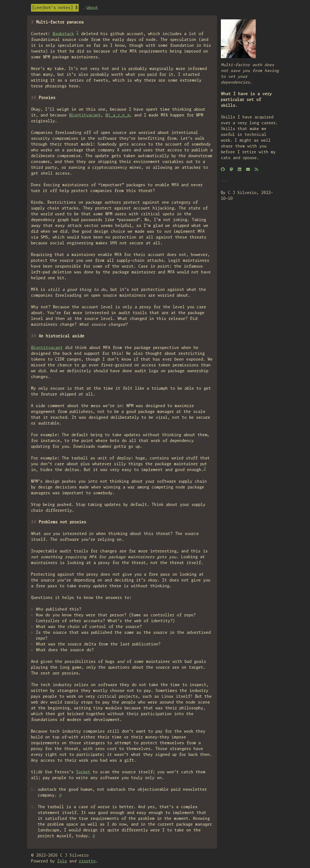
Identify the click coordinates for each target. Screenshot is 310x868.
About (92, 8)
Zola (62, 861)
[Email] (248, 170)
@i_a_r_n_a (117, 115)
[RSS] (256, 170)
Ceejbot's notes (52, 8)
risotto (87, 861)
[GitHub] (223, 170)
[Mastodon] (231, 170)
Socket (83, 772)
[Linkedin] (240, 170)
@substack (63, 34)
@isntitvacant (85, 115)
